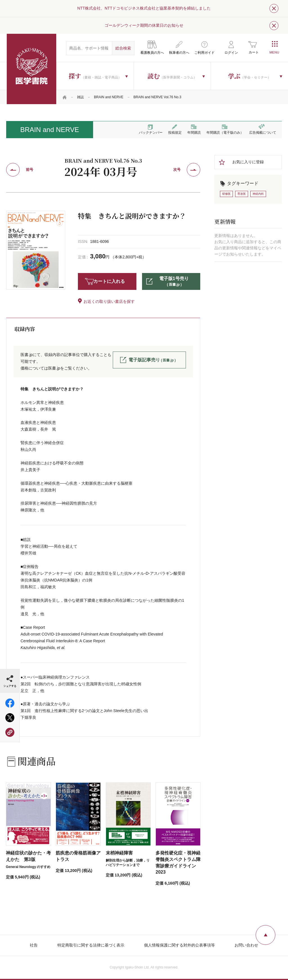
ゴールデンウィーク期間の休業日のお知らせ (144, 25)
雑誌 (80, 97)
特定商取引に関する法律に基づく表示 (91, 945)
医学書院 (31, 69)
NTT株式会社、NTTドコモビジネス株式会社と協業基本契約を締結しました (144, 8)
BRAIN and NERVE (109, 97)
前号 (30, 170)
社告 (34, 945)
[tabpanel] (36, 250)
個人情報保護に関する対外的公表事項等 (179, 945)
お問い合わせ (246, 945)
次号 (177, 170)
